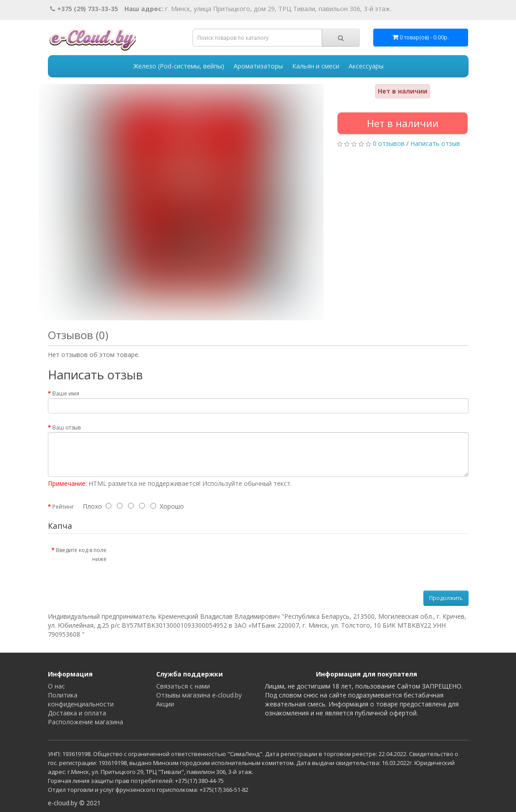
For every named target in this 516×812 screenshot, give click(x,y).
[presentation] (188, 560)
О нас (56, 686)
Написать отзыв (435, 143)
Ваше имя (66, 393)
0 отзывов (389, 143)
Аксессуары (366, 66)
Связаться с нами (183, 686)
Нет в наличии (403, 123)
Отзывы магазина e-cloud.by (199, 695)
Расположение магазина (85, 722)
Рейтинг (63, 507)
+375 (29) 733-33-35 (84, 9)
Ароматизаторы (258, 66)
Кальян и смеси (316, 66)
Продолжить (446, 598)
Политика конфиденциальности (81, 699)
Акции (165, 704)
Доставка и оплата (77, 713)
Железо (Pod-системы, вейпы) (179, 66)
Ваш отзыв (66, 427)
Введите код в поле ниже (81, 555)
